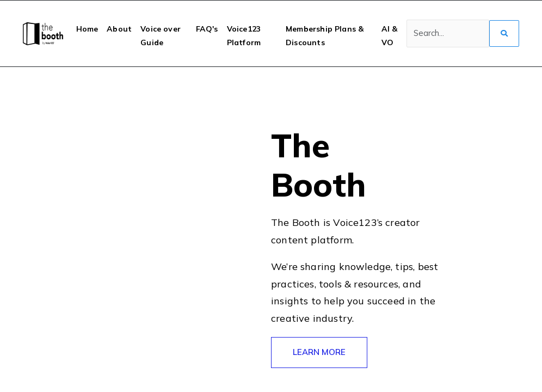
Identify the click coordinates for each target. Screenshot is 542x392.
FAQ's (207, 29)
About (119, 29)
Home (87, 29)
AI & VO (390, 36)
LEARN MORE (319, 352)
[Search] (448, 34)
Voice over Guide (161, 36)
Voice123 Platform (244, 36)
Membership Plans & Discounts (325, 36)
